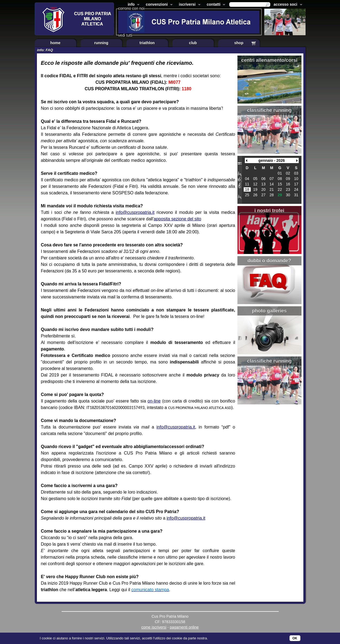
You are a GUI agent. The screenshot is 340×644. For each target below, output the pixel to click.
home (55, 43)
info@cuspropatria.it (135, 212)
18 (247, 189)
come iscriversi (154, 627)
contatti (215, 5)
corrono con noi (131, 8)
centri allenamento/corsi (269, 60)
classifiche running (269, 110)
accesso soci (287, 5)
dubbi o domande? (269, 261)
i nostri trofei (269, 211)
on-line (154, 401)
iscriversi (189, 5)
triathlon (147, 43)
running (101, 43)
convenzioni (158, 5)
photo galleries (269, 311)
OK (295, 638)
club (193, 43)
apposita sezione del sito (177, 219)
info (133, 5)
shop (239, 43)
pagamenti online (184, 627)
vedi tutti (125, 35)
